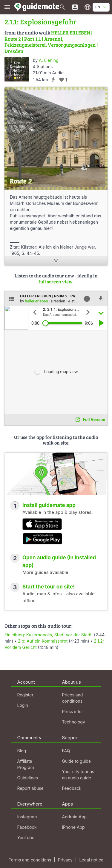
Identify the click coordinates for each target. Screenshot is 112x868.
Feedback (72, 788)
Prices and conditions (73, 698)
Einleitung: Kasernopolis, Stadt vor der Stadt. (49, 635)
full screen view (56, 281)
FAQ (66, 751)
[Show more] (56, 261)
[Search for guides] (62, 7)
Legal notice (91, 860)
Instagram (27, 817)
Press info (72, 711)
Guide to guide (77, 761)
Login (23, 705)
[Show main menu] (7, 7)
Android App (75, 817)
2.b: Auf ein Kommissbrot (43, 641)
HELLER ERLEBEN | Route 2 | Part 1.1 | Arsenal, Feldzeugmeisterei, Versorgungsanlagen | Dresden (51, 42)
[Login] (75, 7)
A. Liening (49, 60)
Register (25, 695)
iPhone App (73, 827)
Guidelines (28, 778)
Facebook (27, 827)
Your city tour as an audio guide (78, 775)
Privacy (65, 860)
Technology (74, 722)
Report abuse (30, 788)
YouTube (26, 838)
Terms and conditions (30, 860)
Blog (22, 751)
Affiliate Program (26, 764)
